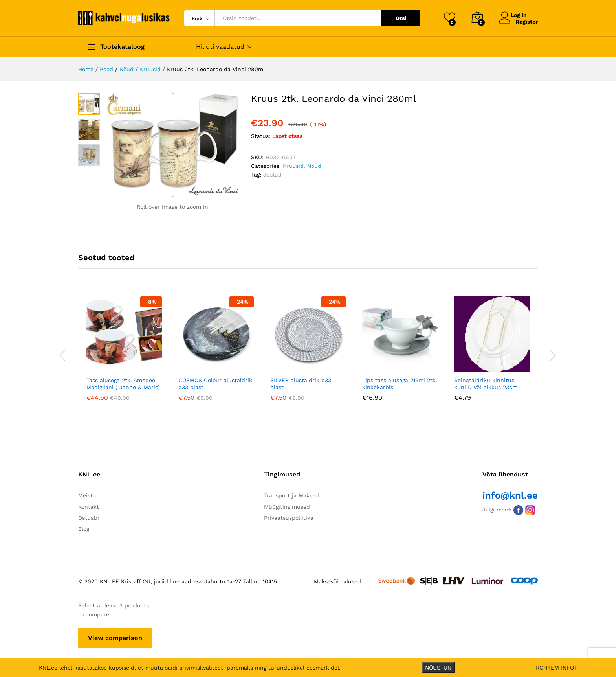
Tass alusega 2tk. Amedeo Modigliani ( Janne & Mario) (123, 383)
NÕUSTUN (438, 668)
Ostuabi (89, 517)
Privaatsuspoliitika (289, 517)
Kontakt (89, 506)
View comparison (115, 637)
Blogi (84, 528)
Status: (261, 136)
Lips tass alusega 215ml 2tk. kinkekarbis (400, 383)
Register (527, 21)
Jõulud (272, 175)
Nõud (314, 166)
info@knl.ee (510, 494)
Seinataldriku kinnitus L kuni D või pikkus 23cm (487, 383)
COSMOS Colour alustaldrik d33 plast (215, 383)
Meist (85, 494)
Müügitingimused (287, 506)
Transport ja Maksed (291, 494)
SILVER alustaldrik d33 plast (301, 383)
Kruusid (293, 166)
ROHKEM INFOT (556, 668)
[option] (124, 353)
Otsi (401, 18)
